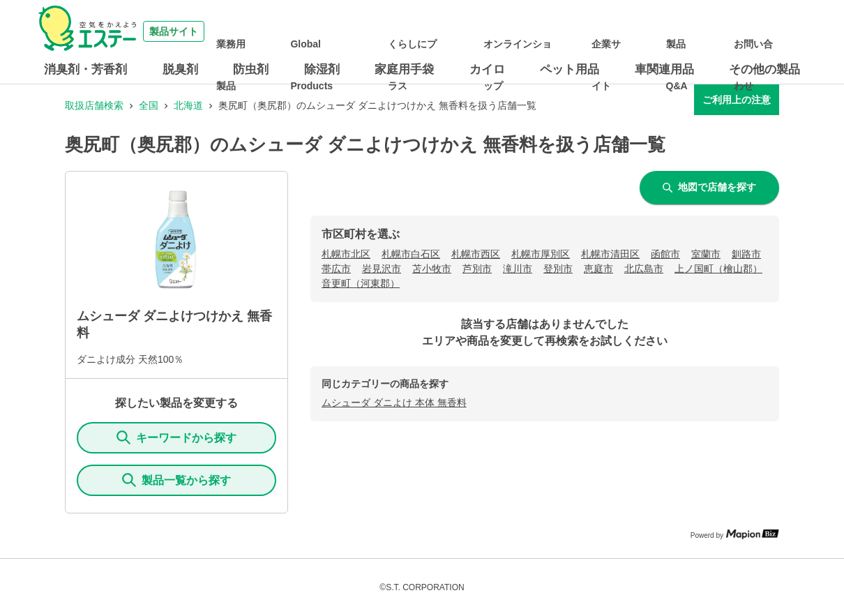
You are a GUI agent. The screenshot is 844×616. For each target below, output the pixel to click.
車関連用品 (664, 69)
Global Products (399, 31)
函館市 (665, 254)
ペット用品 (570, 69)
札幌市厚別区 (541, 254)
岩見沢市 (382, 269)
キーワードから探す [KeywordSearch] (176, 437)
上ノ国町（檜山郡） (718, 269)
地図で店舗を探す (709, 187)
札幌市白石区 (411, 254)
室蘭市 (706, 254)
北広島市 (644, 269)
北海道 (188, 105)
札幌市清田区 (610, 254)
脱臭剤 (180, 69)
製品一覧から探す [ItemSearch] (176, 480)
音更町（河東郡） (361, 283)
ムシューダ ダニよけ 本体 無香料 (394, 403)
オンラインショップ (575, 31)
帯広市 (336, 269)
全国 (149, 105)
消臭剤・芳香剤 (85, 69)
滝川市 (518, 269)
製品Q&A (707, 31)
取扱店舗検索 (94, 105)
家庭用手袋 (404, 69)
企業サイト (653, 31)
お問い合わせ (767, 31)
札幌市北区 (346, 254)
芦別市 (477, 269)
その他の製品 (764, 69)
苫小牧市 (432, 269)
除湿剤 (322, 69)
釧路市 (746, 254)
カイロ (487, 69)
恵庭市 (598, 269)
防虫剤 (251, 69)
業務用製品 (330, 31)
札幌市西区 (476, 254)
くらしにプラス (477, 31)
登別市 (558, 269)
